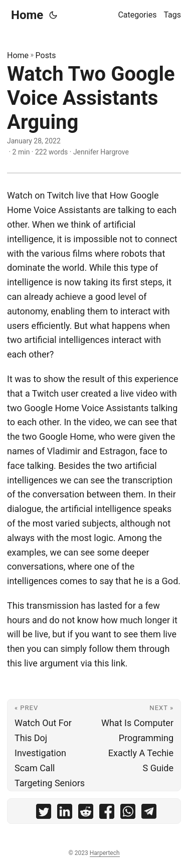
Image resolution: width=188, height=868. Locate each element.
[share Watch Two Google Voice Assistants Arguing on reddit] (86, 814)
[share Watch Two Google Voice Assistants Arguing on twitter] (44, 814)
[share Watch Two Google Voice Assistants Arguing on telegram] (149, 814)
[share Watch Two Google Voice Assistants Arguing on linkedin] (65, 814)
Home (27, 15)
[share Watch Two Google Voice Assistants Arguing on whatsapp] (128, 814)
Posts (46, 55)
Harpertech (105, 853)
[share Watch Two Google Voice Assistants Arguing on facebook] (107, 814)
